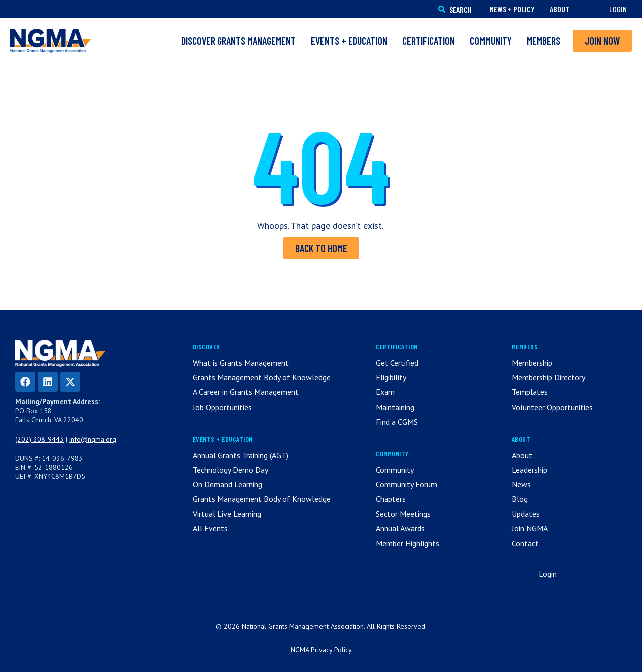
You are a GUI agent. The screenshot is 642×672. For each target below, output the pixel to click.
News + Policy (512, 9)
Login (618, 9)
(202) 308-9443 (39, 439)
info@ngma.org (93, 439)
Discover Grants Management (238, 41)
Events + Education (349, 41)
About (559, 9)
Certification (429, 41)
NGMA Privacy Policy (321, 650)
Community (491, 41)
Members (543, 41)
